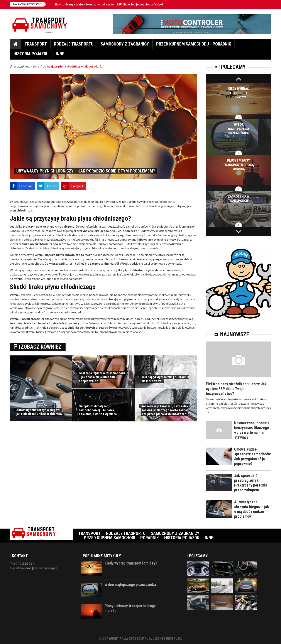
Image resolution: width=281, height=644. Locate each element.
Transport (36, 45)
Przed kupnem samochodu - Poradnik (194, 45)
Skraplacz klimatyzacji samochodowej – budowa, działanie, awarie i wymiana (98, 410)
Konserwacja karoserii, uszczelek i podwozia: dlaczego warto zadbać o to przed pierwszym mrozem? (166, 410)
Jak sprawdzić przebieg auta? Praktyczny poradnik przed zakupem (251, 483)
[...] (214, 412)
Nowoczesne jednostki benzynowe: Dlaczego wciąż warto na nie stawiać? (252, 430)
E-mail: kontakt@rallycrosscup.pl (33, 568)
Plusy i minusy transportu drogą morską (239, 165)
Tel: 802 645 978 (22, 564)
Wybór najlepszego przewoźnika (239, 129)
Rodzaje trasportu (74, 45)
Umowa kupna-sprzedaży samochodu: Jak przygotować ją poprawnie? (253, 456)
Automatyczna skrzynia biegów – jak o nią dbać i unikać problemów (39, 412)
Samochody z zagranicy (125, 45)
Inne (60, 55)
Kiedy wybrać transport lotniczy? (239, 93)
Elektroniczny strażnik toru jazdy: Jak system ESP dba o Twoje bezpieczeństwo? (113, 4)
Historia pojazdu (31, 55)
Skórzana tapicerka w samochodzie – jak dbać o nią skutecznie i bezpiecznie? (103, 377)
